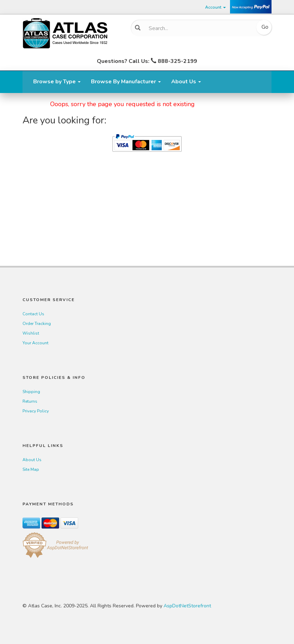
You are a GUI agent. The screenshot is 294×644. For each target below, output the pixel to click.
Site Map (31, 469)
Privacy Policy (36, 411)
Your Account (35, 343)
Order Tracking (37, 324)
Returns (30, 401)
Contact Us (33, 314)
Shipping (31, 392)
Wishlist (31, 333)
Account (215, 7)
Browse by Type (57, 82)
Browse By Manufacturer (126, 82)
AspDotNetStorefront (187, 606)
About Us (186, 82)
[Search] (199, 28)
